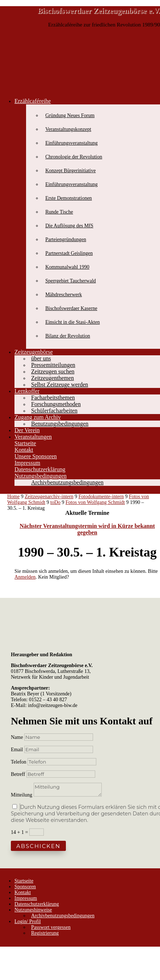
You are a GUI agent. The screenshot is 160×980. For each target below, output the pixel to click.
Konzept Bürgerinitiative (70, 171)
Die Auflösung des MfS (69, 226)
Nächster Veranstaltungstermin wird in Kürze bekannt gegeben (87, 529)
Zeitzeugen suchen (53, 371)
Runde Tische (59, 212)
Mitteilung (22, 795)
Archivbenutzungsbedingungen (67, 482)
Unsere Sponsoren (36, 456)
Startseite (25, 443)
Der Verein (27, 430)
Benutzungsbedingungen (60, 424)
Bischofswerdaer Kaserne (71, 308)
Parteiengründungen (66, 239)
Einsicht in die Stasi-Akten (72, 322)
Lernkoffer (27, 391)
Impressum (27, 463)
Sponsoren (25, 887)
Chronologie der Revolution (74, 157)
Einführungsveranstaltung (71, 143)
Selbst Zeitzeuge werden (60, 384)
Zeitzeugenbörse (34, 352)
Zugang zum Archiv (38, 417)
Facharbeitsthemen (53, 398)
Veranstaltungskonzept (68, 129)
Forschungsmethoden (56, 404)
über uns (41, 358)
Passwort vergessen (51, 927)
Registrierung (45, 933)
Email (18, 750)
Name (17, 737)
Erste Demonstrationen (69, 198)
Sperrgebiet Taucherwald (71, 281)
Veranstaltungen (33, 437)
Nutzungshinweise (33, 910)
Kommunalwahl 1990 (67, 267)
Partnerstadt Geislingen (69, 253)
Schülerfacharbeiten (54, 411)
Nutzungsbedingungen (41, 476)
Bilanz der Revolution (68, 336)
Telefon (19, 762)
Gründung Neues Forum (70, 115)
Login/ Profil (28, 921)
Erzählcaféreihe (33, 101)
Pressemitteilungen (53, 365)
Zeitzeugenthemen (52, 378)
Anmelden (25, 577)
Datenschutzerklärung (40, 469)
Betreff (18, 774)
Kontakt (24, 450)
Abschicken (38, 846)
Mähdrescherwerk (64, 295)
